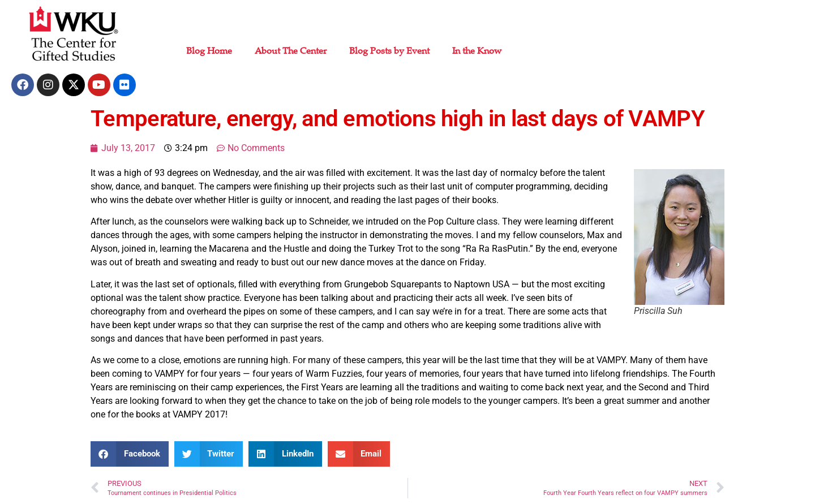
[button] (130, 454)
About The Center (291, 51)
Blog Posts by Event (389, 51)
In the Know (477, 51)
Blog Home (209, 51)
